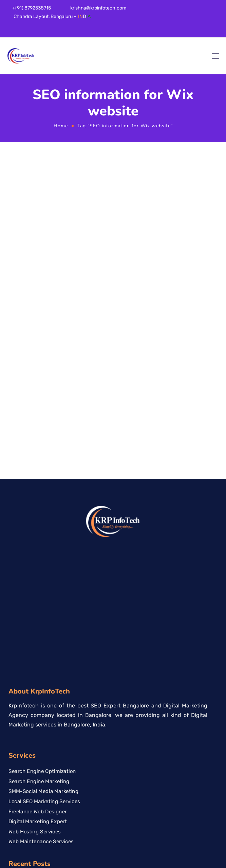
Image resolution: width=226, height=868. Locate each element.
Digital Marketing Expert (38, 641)
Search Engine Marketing (39, 601)
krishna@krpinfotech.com (98, 8)
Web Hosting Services (35, 651)
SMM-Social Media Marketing (43, 611)
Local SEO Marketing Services (44, 621)
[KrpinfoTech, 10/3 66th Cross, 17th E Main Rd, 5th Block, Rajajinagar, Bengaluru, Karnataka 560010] (113, 800)
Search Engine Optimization (42, 590)
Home (61, 126)
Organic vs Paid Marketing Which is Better (59, 718)
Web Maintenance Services (41, 661)
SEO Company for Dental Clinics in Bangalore (63, 698)
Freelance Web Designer (38, 631)
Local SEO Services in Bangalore (48, 707)
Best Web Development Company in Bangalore (65, 728)
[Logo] (21, 56)
